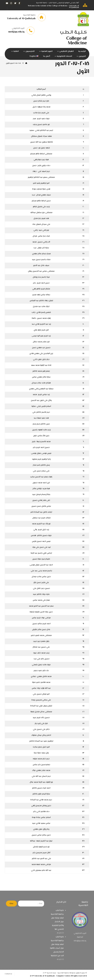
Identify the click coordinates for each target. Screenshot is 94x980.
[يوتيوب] (7, 3)
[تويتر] (15, 3)
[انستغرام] (11, 3)
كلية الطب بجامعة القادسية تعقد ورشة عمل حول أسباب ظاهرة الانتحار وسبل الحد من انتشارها (57, 947)
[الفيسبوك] (19, 3)
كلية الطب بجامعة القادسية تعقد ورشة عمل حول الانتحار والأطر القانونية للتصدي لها (57, 921)
